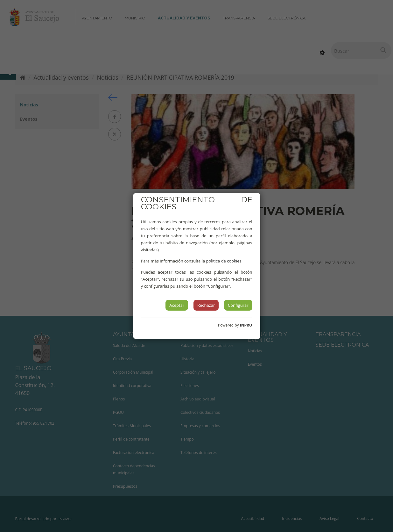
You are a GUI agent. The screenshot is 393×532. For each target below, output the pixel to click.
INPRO (246, 325)
